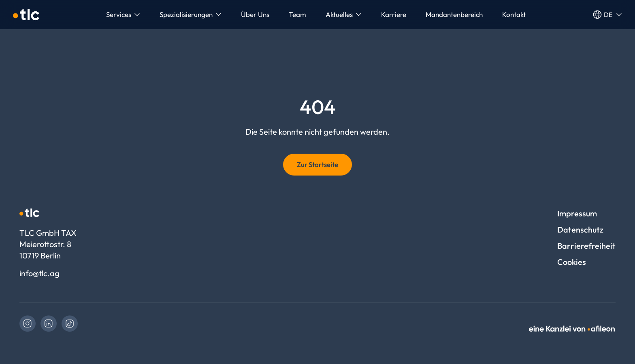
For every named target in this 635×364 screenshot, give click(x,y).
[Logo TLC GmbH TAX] (26, 15)
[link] (28, 324)
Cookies (572, 262)
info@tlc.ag (39, 273)
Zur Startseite (317, 164)
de (607, 15)
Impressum (577, 213)
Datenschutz (580, 230)
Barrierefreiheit (586, 246)
